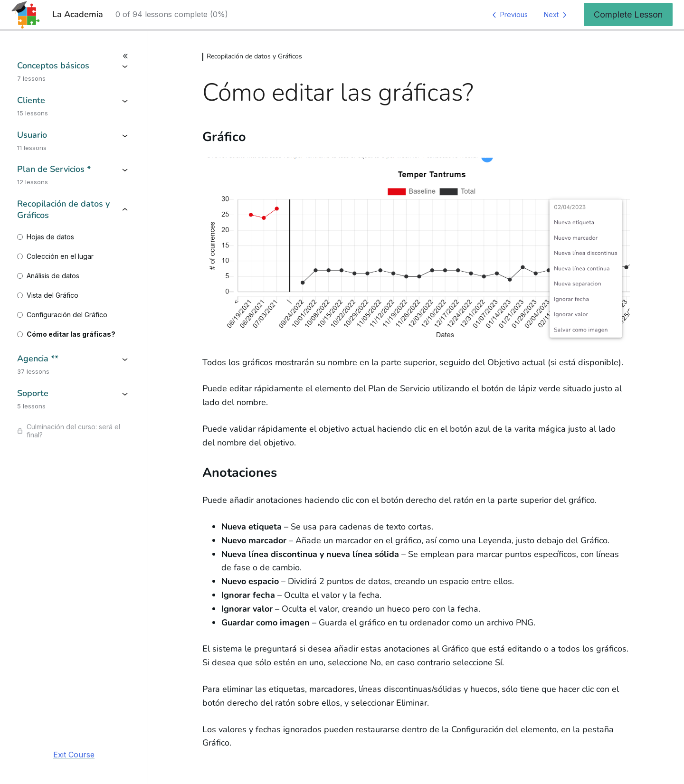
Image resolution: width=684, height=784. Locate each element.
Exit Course (74, 755)
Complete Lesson (628, 14)
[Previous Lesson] (508, 15)
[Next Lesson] (557, 15)
